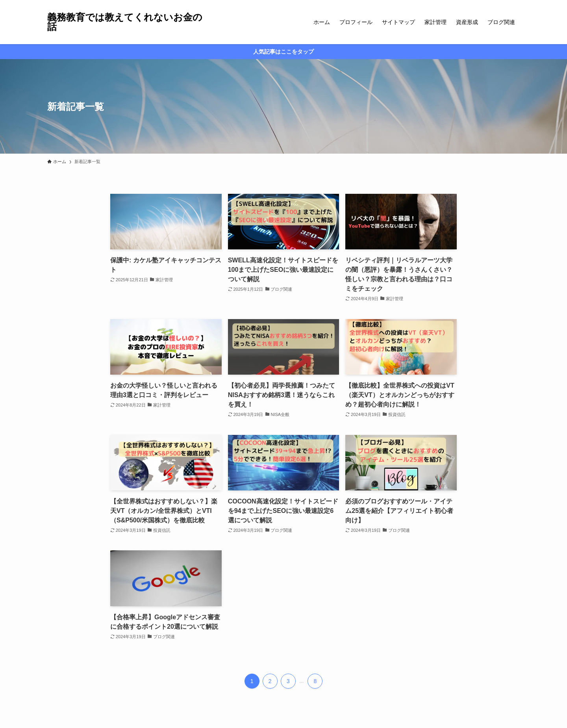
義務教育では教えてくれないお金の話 (125, 22)
